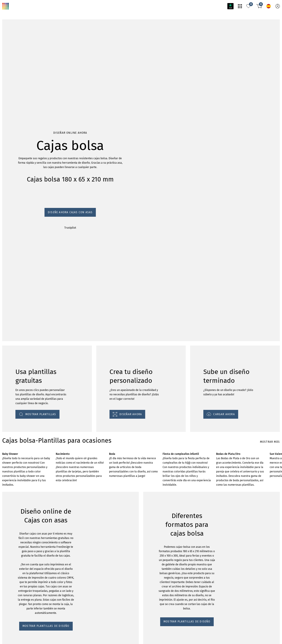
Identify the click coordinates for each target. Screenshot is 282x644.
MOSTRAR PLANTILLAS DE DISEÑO (29, 391)
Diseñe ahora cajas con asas (22, 62)
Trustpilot (9, 67)
